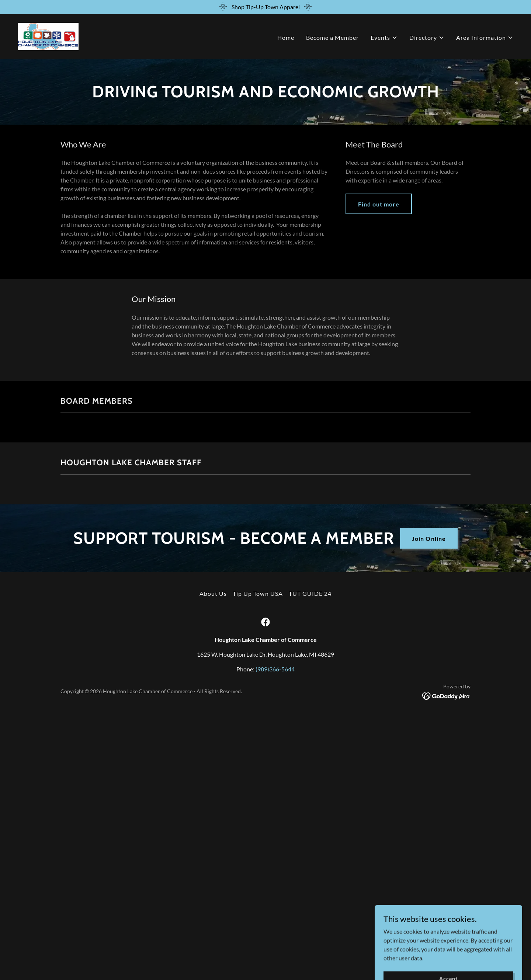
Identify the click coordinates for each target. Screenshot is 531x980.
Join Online (429, 538)
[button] (384, 38)
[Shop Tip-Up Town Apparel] (265, 7)
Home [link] (286, 37)
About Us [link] (213, 593)
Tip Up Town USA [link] (258, 593)
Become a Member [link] (332, 37)
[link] (48, 36)
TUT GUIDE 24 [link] (310, 593)
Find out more (379, 204)
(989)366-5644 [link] (275, 669)
